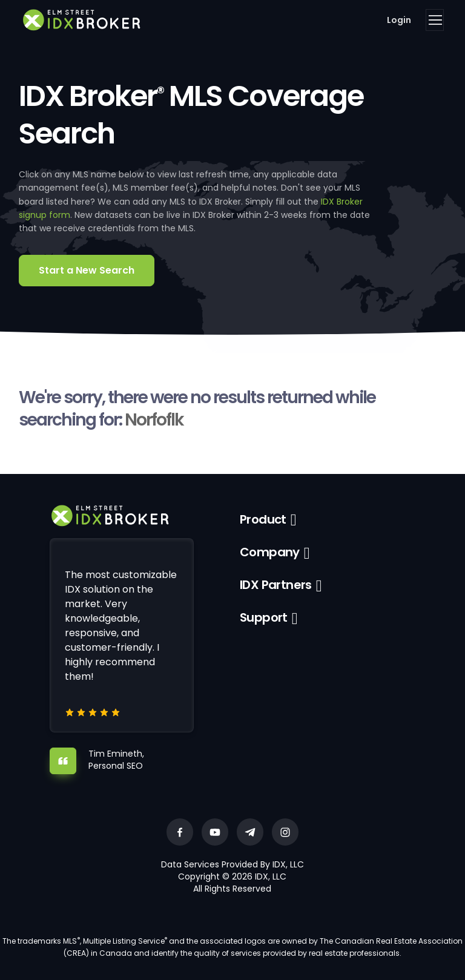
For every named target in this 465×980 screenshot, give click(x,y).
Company (270, 552)
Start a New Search (87, 270)
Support (264, 617)
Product (263, 519)
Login (399, 20)
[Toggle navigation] (435, 20)
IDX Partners (276, 585)
